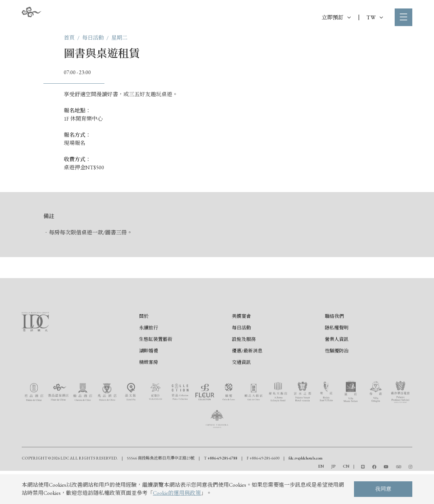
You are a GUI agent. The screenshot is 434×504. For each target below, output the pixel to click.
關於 (144, 343)
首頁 (69, 38)
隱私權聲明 (337, 354)
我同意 (383, 489)
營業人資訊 (337, 366)
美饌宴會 (241, 343)
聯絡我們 (334, 343)
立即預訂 (336, 17)
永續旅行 (149, 354)
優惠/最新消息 (247, 377)
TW (375, 17)
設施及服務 (244, 366)
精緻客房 (149, 389)
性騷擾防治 (337, 377)
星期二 (119, 38)
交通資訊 (241, 389)
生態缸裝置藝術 (156, 366)
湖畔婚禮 (149, 377)
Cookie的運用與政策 (177, 493)
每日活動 (93, 38)
